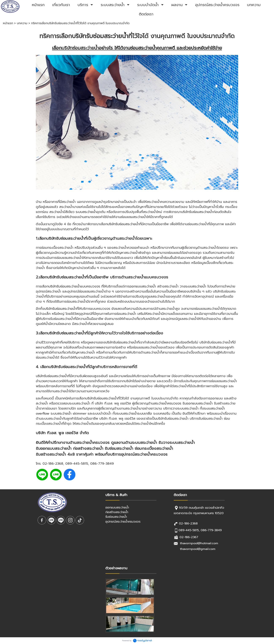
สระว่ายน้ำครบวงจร (168, 403)
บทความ (22, 23)
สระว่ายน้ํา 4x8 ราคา (67, 454)
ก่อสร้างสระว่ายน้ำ (88, 448)
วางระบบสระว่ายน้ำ (193, 286)
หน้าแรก (8, 23)
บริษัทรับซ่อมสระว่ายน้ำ (100, 36)
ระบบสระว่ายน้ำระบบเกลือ (134, 414)
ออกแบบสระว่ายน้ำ (143, 286)
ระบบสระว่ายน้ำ (86, 212)
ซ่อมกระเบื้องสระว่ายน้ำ (154, 448)
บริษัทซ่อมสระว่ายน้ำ (80, 48)
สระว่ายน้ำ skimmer (72, 414)
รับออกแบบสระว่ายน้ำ (54, 448)
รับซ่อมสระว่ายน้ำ (119, 448)
